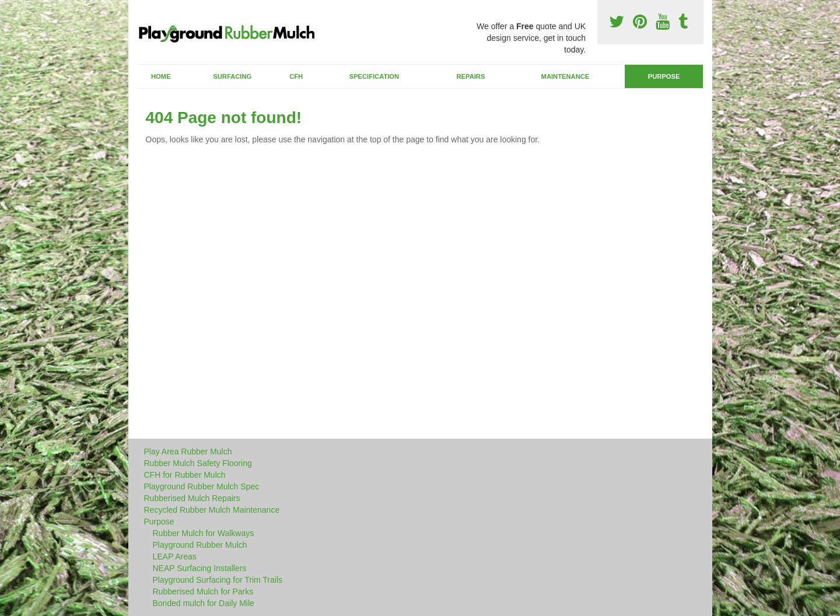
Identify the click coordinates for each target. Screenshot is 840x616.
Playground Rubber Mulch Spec (202, 487)
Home (161, 76)
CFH (296, 76)
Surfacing (232, 76)
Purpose (664, 76)
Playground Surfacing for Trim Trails (218, 580)
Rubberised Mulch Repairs (192, 498)
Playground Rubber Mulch (200, 545)
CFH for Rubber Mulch (185, 475)
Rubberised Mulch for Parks (203, 591)
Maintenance (566, 76)
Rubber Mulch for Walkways (204, 533)
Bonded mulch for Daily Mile (204, 603)
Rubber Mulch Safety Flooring (198, 463)
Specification (374, 76)
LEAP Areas (175, 556)
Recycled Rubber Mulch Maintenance (212, 510)
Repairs (470, 76)
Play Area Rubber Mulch (188, 452)
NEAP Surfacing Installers (200, 568)
